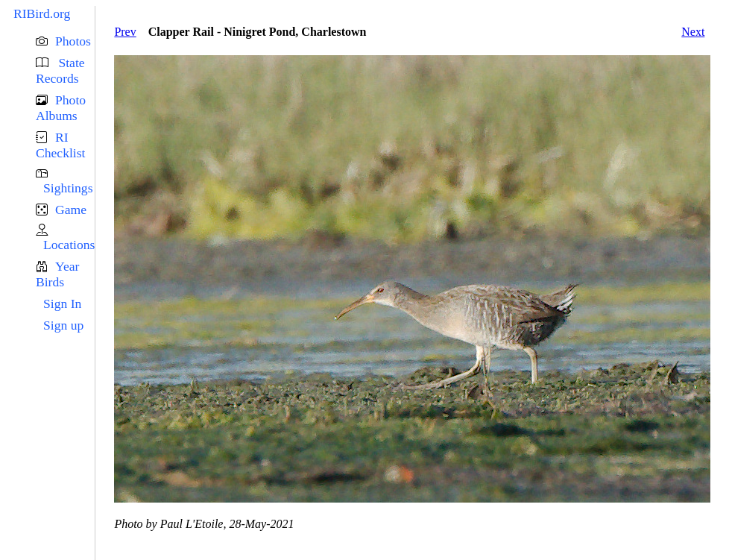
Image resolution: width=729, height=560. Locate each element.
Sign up (63, 325)
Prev (125, 32)
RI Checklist (60, 145)
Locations (69, 245)
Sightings (68, 188)
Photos (73, 41)
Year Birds (57, 274)
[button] (65, 41)
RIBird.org (42, 13)
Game (71, 210)
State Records (60, 70)
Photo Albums (61, 108)
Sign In (62, 303)
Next (693, 32)
